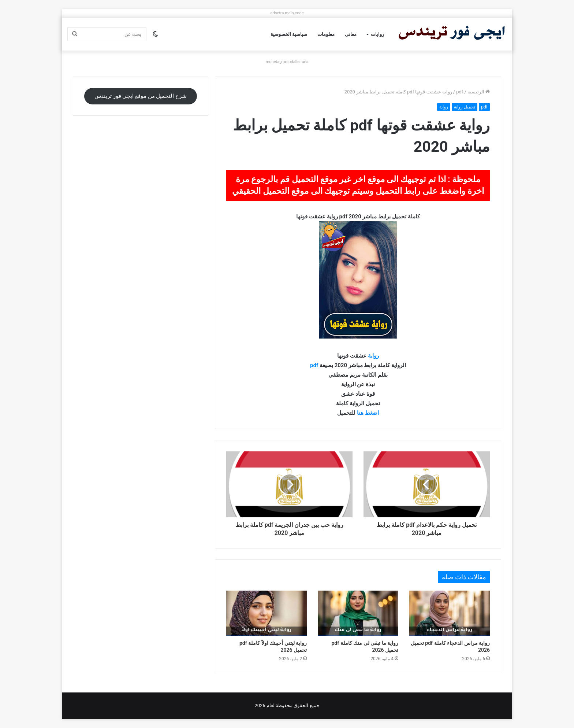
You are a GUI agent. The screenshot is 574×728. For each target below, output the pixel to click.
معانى (351, 34)
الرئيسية (479, 92)
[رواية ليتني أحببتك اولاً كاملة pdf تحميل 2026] (266, 613)
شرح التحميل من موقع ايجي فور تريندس (141, 96)
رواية (444, 107)
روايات (377, 34)
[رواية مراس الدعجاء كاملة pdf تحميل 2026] (450, 613)
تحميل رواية (465, 107)
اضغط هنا (368, 413)
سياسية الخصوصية (289, 34)
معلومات (326, 34)
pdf (460, 92)
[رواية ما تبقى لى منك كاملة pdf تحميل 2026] (358, 613)
